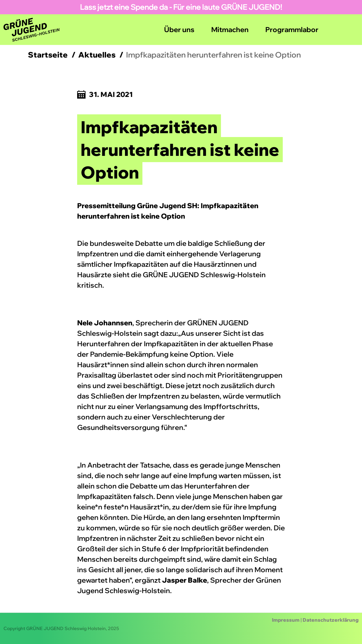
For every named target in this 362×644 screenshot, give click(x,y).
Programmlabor (292, 29)
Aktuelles (97, 55)
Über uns (179, 29)
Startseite (48, 55)
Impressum (286, 620)
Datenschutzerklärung (331, 620)
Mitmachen (230, 29)
